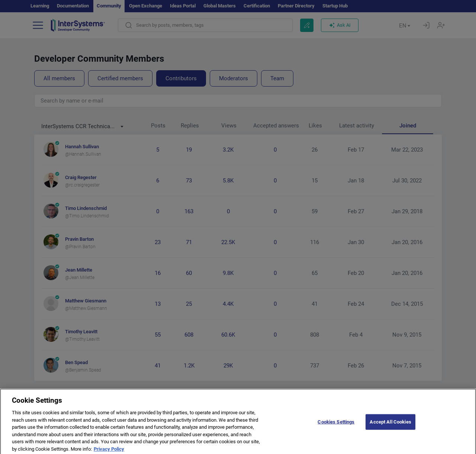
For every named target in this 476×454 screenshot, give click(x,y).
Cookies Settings (336, 428)
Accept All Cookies (390, 428)
